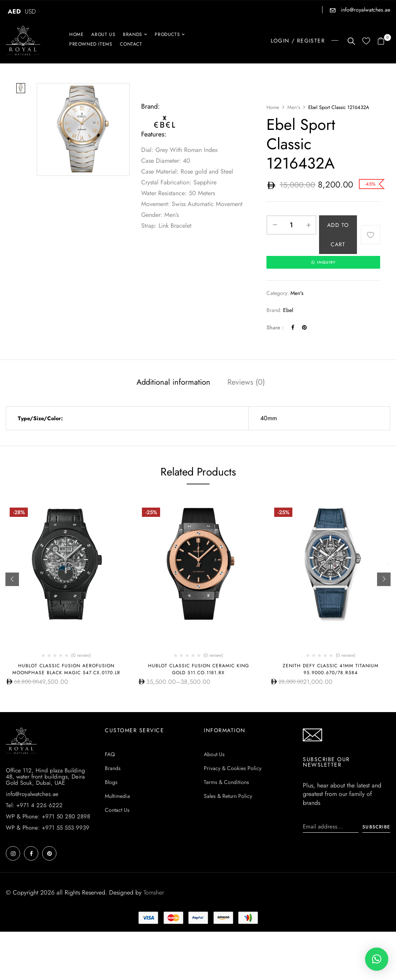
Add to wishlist (370, 235)
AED (14, 11)
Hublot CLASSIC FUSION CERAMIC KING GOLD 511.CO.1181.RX (199, 670)
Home (273, 107)
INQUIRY (323, 262)
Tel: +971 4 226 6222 (34, 806)
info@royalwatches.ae (365, 10)
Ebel (288, 310)
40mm (269, 418)
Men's (294, 107)
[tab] (173, 383)
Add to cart (338, 235)
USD (30, 11)
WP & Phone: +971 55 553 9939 (48, 828)
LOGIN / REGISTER (298, 41)
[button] (384, 42)
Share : (275, 328)
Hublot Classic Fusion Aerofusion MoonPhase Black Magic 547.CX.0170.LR (66, 670)
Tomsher (154, 893)
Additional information (173, 383)
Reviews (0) (246, 383)
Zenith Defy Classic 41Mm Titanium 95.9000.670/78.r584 (331, 670)
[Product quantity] (291, 225)
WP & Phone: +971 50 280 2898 (48, 817)
